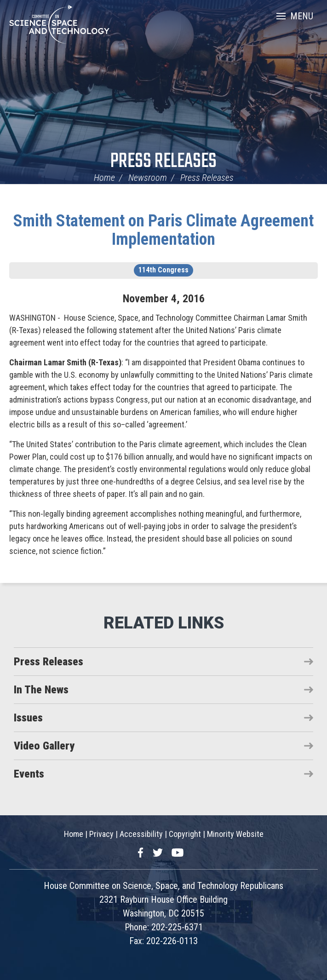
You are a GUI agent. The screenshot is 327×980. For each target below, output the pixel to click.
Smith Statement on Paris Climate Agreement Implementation (163, 230)
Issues (28, 718)
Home (104, 178)
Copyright (185, 834)
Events (29, 774)
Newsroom (148, 178)
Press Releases (163, 162)
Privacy (101, 834)
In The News (41, 690)
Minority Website (235, 834)
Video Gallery (44, 746)
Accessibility (141, 834)
